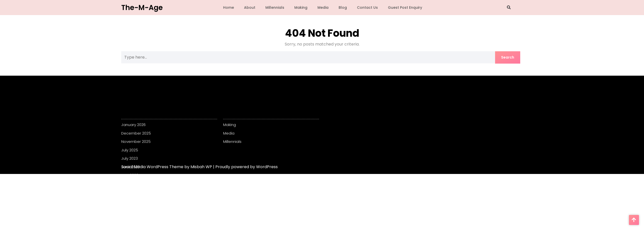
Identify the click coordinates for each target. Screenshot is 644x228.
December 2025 (136, 143)
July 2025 (130, 159)
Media (323, 7)
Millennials (275, 7)
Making (301, 7)
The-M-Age (142, 7)
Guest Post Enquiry (405, 7)
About (250, 7)
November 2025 (136, 151)
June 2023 (131, 176)
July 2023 (130, 168)
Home (229, 7)
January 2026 (133, 134)
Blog (343, 7)
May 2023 (130, 185)
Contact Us (367, 7)
